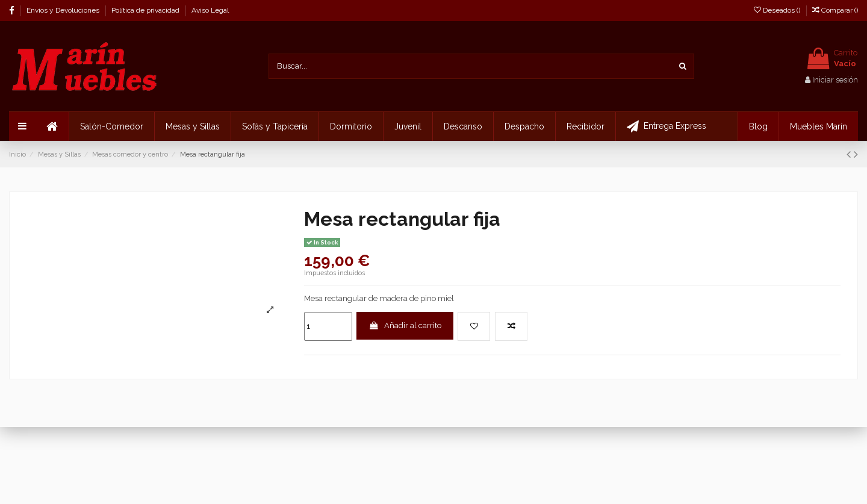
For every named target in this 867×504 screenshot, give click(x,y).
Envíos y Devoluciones (64, 10)
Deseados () (778, 10)
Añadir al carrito (405, 325)
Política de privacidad (146, 10)
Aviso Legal (210, 10)
